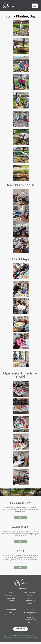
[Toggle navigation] (35, 6)
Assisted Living (11, 598)
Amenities (30, 596)
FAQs (11, 612)
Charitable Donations (30, 620)
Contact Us (20, 629)
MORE (21, 518)
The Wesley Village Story (30, 612)
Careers (30, 622)
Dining (30, 598)
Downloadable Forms (11, 615)
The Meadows (22, 588)
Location (30, 615)
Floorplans (11, 601)
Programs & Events (30, 601)
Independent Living (11, 596)
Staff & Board (30, 617)
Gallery (30, 603)
